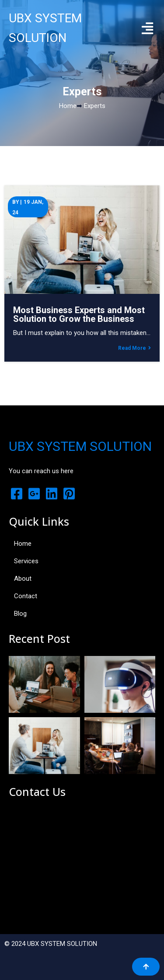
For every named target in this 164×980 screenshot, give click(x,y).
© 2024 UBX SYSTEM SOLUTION (51, 944)
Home (68, 106)
